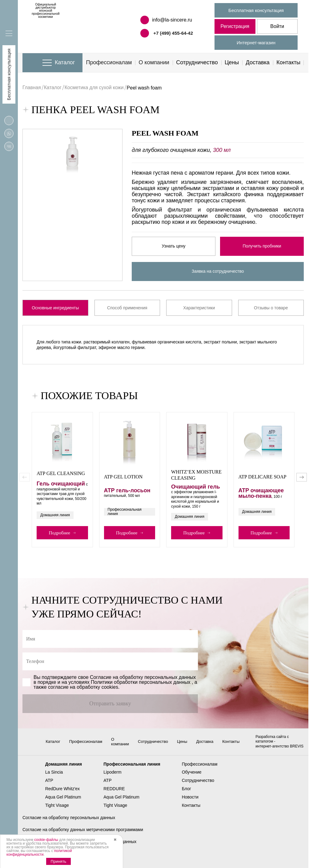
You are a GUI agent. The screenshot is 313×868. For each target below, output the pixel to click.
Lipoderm (112, 777)
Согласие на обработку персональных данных (69, 822)
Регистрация (235, 26)
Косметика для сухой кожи (95, 88)
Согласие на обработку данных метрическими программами (83, 834)
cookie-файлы (46, 840)
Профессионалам (109, 62)
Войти (277, 26)
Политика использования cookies (56, 858)
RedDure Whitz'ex (62, 794)
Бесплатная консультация (256, 10)
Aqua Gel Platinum (63, 802)
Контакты (288, 62)
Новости (190, 802)
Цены (232, 62)
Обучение (192, 777)
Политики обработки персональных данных (140, 682)
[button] (302, 477)
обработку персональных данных (158, 677)
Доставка (258, 62)
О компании (154, 62)
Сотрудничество (197, 62)
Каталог (65, 62)
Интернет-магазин (256, 43)
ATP (49, 785)
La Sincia (54, 777)
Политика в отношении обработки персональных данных (79, 846)
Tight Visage (57, 810)
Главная (32, 88)
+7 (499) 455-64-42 (173, 33)
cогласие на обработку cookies (83, 687)
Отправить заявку (110, 704)
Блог (187, 794)
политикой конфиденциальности (39, 853)
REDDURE (114, 794)
